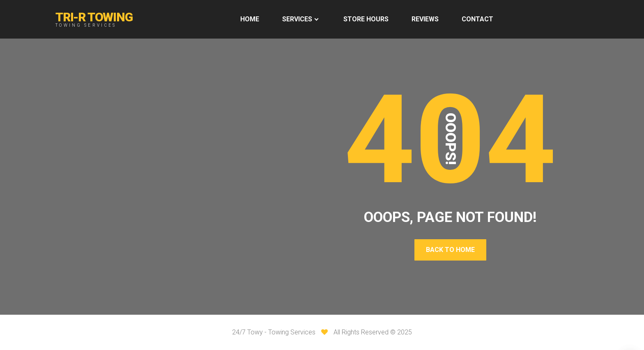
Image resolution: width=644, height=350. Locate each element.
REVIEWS (425, 19)
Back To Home (450, 250)
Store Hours (366, 19)
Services (297, 19)
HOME (250, 19)
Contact (477, 19)
